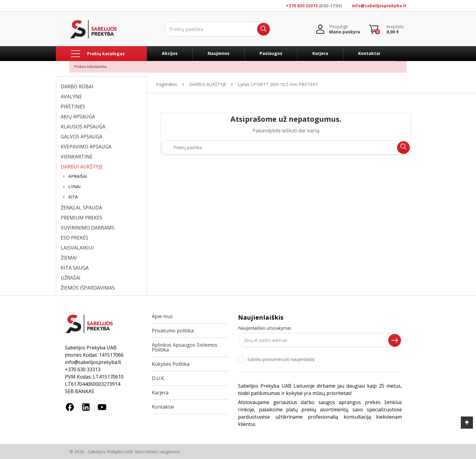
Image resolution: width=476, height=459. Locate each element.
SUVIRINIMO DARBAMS (88, 228)
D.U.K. (158, 378)
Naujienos (219, 53)
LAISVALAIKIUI (77, 248)
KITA (73, 197)
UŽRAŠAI (71, 278)
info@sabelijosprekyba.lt (379, 6)
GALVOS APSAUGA (82, 137)
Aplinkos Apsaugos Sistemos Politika (185, 347)
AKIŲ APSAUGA (78, 117)
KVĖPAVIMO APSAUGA (86, 147)
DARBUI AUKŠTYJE (82, 167)
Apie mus (162, 316)
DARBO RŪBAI (77, 87)
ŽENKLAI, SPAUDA (81, 208)
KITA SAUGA (75, 268)
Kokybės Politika (171, 364)
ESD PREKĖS (75, 238)
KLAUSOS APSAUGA (83, 127)
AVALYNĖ (71, 97)
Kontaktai (369, 53)
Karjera (320, 53)
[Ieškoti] (218, 29)
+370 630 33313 (302, 6)
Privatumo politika (173, 331)
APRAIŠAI (78, 176)
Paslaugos (271, 53)
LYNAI (74, 187)
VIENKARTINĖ (77, 157)
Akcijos (170, 53)
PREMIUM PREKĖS (82, 218)
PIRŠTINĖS (73, 107)
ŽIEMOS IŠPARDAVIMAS (88, 288)
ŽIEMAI (69, 258)
